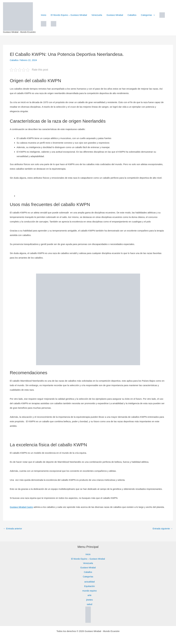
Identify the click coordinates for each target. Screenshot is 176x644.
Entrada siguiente (162, 529)
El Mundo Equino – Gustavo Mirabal (69, 15)
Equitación (89, 586)
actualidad (89, 582)
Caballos (132, 15)
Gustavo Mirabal (115, 15)
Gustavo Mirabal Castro (22, 507)
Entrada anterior (13, 529)
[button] (153, 15)
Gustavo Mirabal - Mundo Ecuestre (19, 32)
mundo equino (90, 591)
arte (90, 595)
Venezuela (97, 15)
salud (90, 604)
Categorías (148, 15)
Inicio (44, 15)
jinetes (90, 600)
